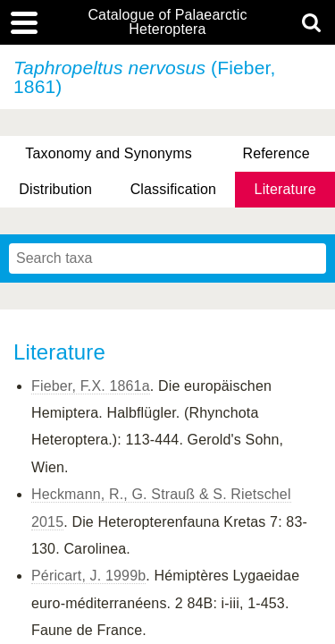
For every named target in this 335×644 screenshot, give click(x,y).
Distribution (55, 189)
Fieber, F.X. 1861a (91, 386)
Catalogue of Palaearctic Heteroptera (167, 22)
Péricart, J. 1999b (88, 576)
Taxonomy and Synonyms (109, 153)
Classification (174, 189)
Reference (276, 153)
